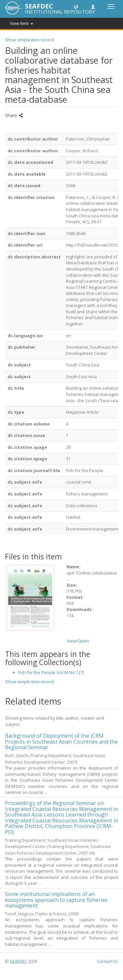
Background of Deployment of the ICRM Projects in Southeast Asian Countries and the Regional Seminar (61, 741)
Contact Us (107, 961)
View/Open (78, 641)
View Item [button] (21, 23)
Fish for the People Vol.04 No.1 (48, 672)
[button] (76, 6)
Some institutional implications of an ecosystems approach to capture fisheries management (56, 900)
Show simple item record (29, 40)
